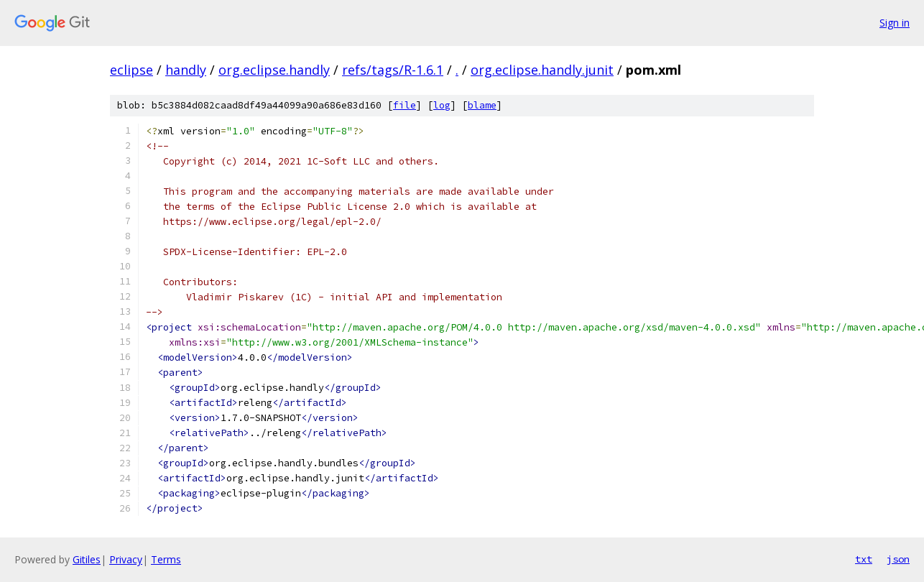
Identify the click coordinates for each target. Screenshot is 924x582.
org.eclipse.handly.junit (542, 70)
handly (186, 70)
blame (482, 105)
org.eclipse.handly (274, 70)
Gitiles (87, 559)
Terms (166, 559)
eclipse (131, 70)
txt (864, 559)
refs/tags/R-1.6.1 (393, 70)
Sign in (895, 23)
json (898, 559)
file (405, 105)
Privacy (126, 559)
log (442, 105)
